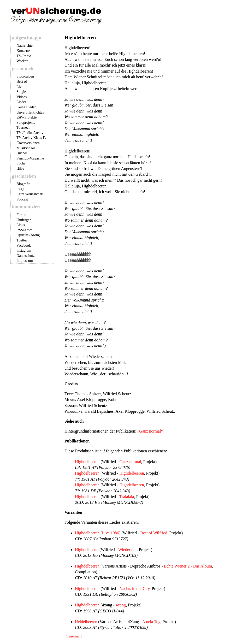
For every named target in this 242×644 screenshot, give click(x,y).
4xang (121, 605)
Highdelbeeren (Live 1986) (98, 533)
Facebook (23, 246)
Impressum (25, 261)
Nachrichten (25, 46)
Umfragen (24, 220)
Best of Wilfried (154, 533)
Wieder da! (128, 550)
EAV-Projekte (26, 117)
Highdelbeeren (87, 462)
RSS (20, 230)
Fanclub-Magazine (30, 158)
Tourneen (23, 128)
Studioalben (25, 76)
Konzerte (23, 51)
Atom (28, 230)
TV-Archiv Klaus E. (31, 138)
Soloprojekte (26, 123)
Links (21, 225)
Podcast (22, 199)
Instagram (24, 250)
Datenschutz (25, 256)
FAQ (20, 189)
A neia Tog (151, 622)
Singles (22, 92)
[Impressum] (73, 636)
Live (20, 87)
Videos (22, 97)
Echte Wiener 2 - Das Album (188, 566)
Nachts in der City (134, 589)
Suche (21, 163)
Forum (21, 215)
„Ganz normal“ (150, 431)
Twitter (22, 240)
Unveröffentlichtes (30, 112)
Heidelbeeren (86, 622)
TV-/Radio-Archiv (30, 133)
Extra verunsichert (30, 194)
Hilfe (20, 169)
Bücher (22, 153)
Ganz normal (130, 462)
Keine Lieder (26, 107)
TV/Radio (24, 56)
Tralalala (127, 497)
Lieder (21, 102)
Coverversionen (28, 143)
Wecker (22, 61)
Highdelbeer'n (87, 550)
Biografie (23, 184)
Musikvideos (26, 148)
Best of (22, 82)
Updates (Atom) (28, 235)
